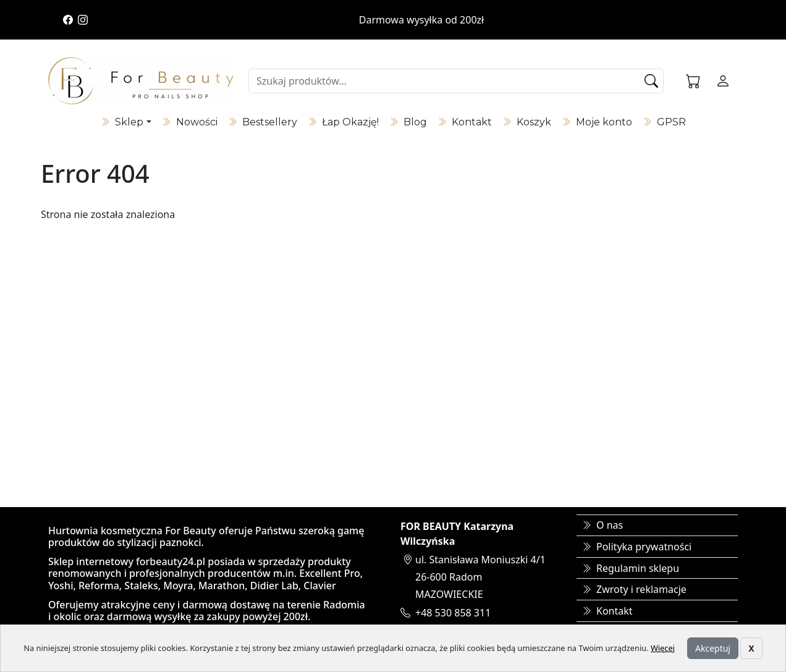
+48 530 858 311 (453, 613)
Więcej (663, 648)
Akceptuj (713, 648)
